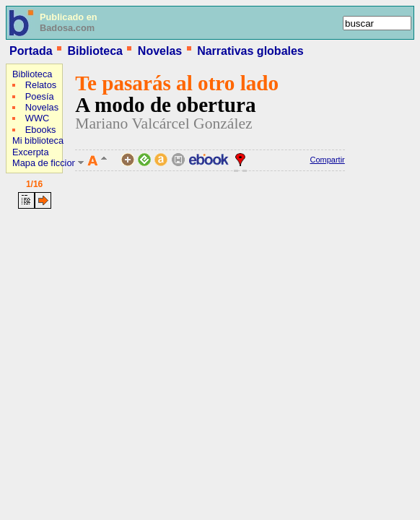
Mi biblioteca (38, 140)
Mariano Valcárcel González (163, 123)
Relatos (41, 85)
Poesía (40, 96)
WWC (37, 118)
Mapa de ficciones (49, 163)
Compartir (327, 160)
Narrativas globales (250, 51)
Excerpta (31, 152)
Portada (31, 51)
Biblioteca (95, 51)
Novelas (160, 51)
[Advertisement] (49, 307)
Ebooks (41, 130)
